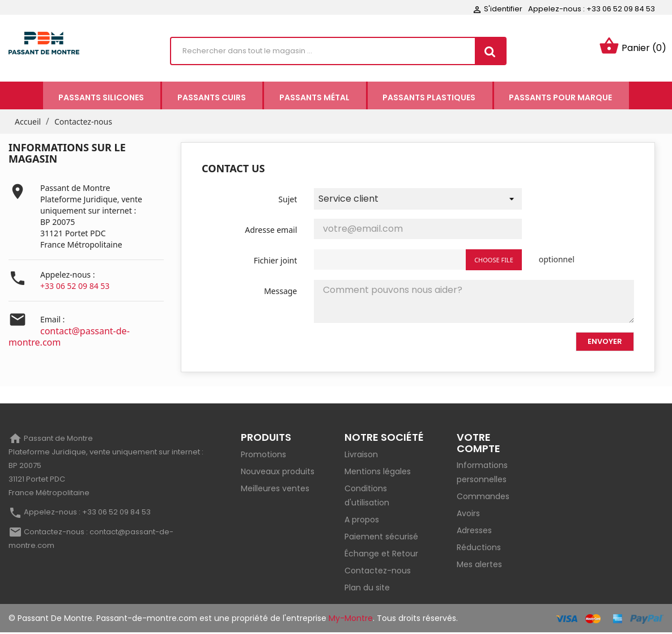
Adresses (474, 532)
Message (280, 292)
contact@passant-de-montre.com (69, 338)
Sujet (288, 200)
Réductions (479, 549)
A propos (362, 521)
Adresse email (271, 231)
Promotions (263, 456)
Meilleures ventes (275, 490)
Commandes (483, 498)
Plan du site (367, 589)
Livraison (361, 456)
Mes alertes (479, 566)
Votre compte (479, 444)
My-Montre (351, 619)
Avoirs (468, 515)
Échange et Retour (381, 555)
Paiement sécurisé (381, 538)
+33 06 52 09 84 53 (75, 288)
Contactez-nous (378, 572)
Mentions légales (378, 473)
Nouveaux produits (278, 473)
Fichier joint (276, 261)
